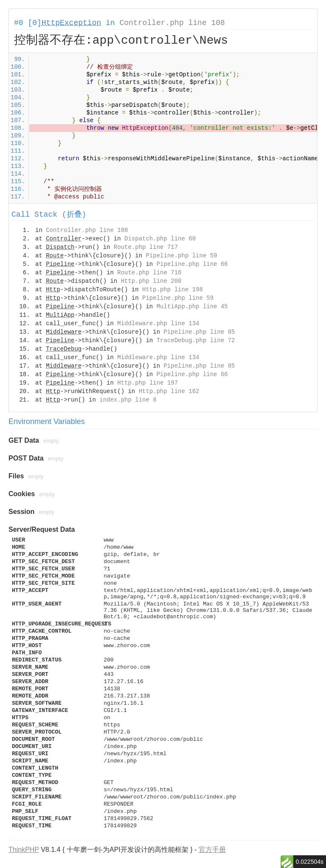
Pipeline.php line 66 (192, 264)
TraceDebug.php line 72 (196, 341)
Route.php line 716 (149, 273)
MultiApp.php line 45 (192, 307)
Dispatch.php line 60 (160, 239)
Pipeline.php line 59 (181, 256)
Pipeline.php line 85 (199, 332)
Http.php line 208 (151, 281)
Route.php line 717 (146, 247)
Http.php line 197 (148, 383)
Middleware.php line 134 (158, 324)
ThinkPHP (24, 850)
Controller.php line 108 (172, 23)
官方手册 (212, 850)
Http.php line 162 (169, 391)
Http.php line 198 (173, 290)
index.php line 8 (128, 400)
